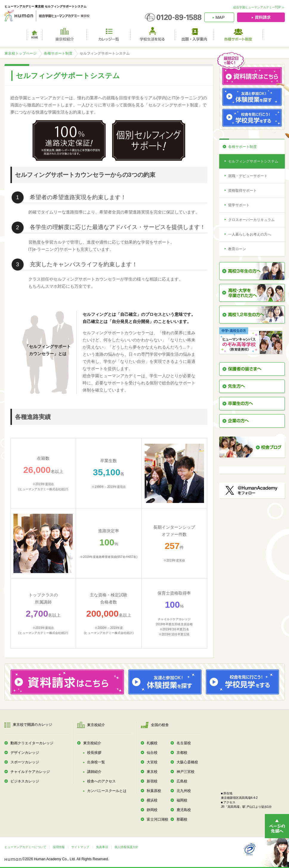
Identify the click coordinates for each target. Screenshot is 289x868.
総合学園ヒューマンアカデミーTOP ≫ (259, 7)
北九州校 (184, 791)
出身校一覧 (96, 762)
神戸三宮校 (186, 772)
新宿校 (152, 781)
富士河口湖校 (157, 819)
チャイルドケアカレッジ (30, 772)
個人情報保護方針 (126, 847)
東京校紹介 (92, 743)
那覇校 (182, 819)
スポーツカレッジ (25, 762)
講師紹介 (94, 772)
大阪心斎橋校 (187, 762)
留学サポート (239, 205)
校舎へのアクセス (101, 781)
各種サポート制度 (58, 53)
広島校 (182, 781)
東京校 (152, 772)
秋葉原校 (154, 791)
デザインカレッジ (25, 753)
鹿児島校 (184, 810)
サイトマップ (80, 847)
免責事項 (102, 847)
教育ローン (237, 249)
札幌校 (152, 743)
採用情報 (59, 847)
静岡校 (152, 810)
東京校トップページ (21, 53)
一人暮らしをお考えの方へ (250, 234)
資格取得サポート (242, 191)
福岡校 (182, 800)
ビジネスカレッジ (25, 781)
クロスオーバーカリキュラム (251, 220)
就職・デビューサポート (248, 176)
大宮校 (152, 762)
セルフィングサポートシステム (253, 161)
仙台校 (152, 753)
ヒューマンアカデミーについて (25, 847)
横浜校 (152, 800)
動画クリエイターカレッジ (32, 743)
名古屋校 (184, 743)
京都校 (182, 753)
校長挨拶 (94, 753)
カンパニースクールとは (107, 791)
